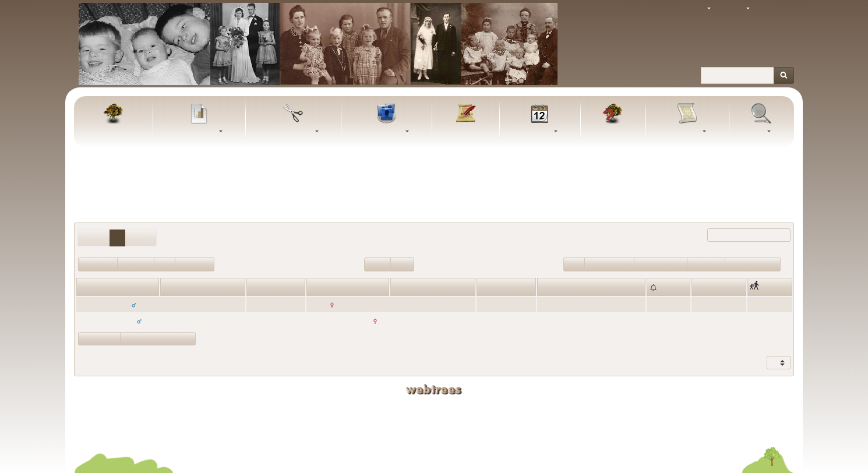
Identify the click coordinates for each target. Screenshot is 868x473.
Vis (772, 363)
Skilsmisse (706, 264)
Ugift (574, 264)
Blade (402, 264)
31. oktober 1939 (566, 321)
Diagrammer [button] (196, 132)
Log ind (775, 9)
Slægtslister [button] (384, 132)
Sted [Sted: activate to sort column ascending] (702, 288)
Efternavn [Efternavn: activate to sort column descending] (179, 288)
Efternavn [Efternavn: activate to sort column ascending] (409, 288)
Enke (165, 264)
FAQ (613, 132)
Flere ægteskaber (753, 264)
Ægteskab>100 (609, 264)
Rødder (377, 264)
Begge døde (195, 264)
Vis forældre (99, 339)
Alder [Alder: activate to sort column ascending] (257, 288)
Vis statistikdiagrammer (158, 339)
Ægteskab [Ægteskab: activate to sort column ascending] (555, 288)
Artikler (466, 132)
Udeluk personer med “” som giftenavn (434, 203)
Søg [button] (758, 132)
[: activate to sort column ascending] (668, 287)
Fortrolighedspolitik (434, 435)
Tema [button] (696, 9)
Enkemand (136, 264)
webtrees (434, 389)
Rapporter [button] (684, 132)
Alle (626, 185)
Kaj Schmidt (499, 407)
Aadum (705, 321)
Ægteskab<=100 (661, 264)
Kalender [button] (537, 132)
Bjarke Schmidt (499, 418)
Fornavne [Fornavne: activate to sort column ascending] (93, 288)
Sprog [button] (735, 9)
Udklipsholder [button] (290, 132)
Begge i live (98, 264)
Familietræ (113, 132)
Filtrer (738, 235)
